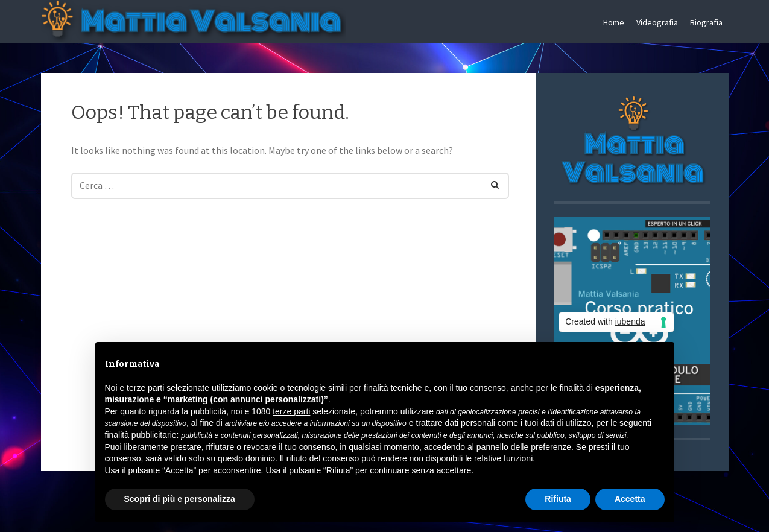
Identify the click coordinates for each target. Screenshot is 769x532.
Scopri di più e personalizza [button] (180, 499)
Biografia (706, 22)
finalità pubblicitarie (141, 435)
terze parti (291, 411)
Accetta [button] (630, 499)
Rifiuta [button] (558, 499)
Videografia (657, 22)
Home (614, 22)
